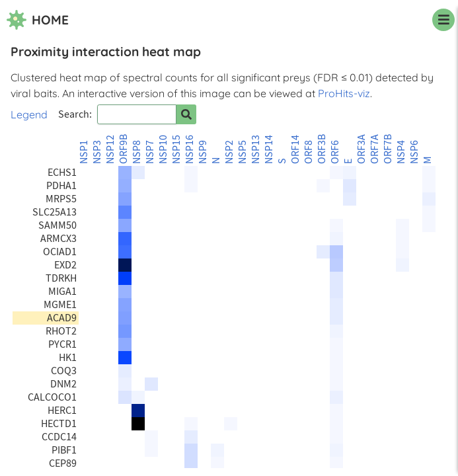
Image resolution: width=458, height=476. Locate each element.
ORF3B (322, 149)
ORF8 (309, 152)
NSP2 (229, 152)
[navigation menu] (443, 20)
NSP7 (150, 152)
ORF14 (295, 149)
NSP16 (190, 149)
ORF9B (124, 149)
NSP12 (110, 149)
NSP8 (137, 152)
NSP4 (401, 152)
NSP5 (243, 152)
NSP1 (84, 152)
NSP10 (163, 149)
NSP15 (176, 149)
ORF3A (362, 149)
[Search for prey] (186, 114)
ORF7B (388, 149)
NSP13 (256, 149)
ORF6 (335, 152)
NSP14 (269, 149)
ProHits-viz (344, 93)
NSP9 (203, 152)
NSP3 (97, 152)
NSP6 (414, 152)
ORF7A (375, 149)
